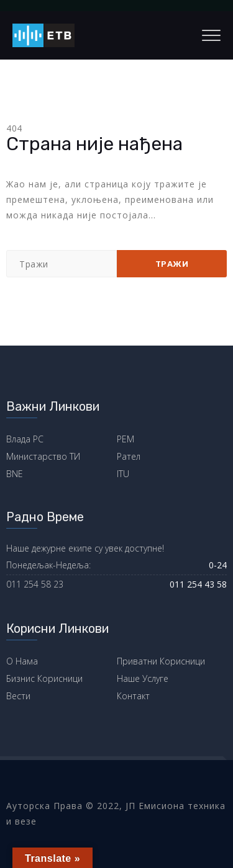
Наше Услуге (143, 678)
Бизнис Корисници (44, 678)
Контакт (133, 696)
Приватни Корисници (161, 661)
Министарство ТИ (43, 456)
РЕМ (126, 439)
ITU (123, 474)
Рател (129, 456)
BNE (15, 474)
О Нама (22, 661)
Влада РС (25, 439)
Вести (18, 696)
